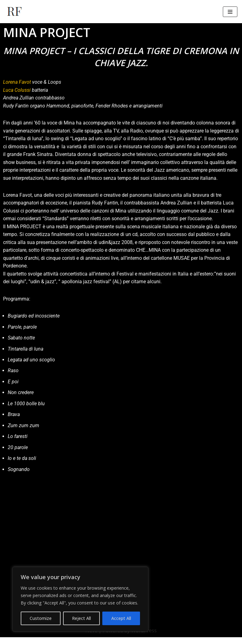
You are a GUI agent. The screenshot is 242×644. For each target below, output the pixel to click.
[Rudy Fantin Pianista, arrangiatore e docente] (15, 12)
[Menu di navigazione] (230, 12)
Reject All (81, 618)
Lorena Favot (17, 82)
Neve (91, 637)
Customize (41, 618)
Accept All (121, 618)
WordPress (144, 637)
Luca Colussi (17, 90)
